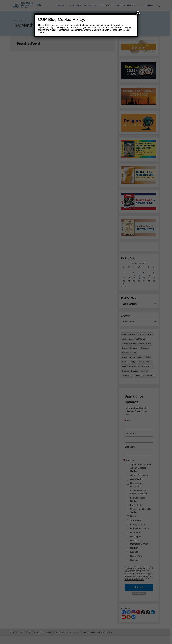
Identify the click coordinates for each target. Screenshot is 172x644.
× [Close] (138, 13)
